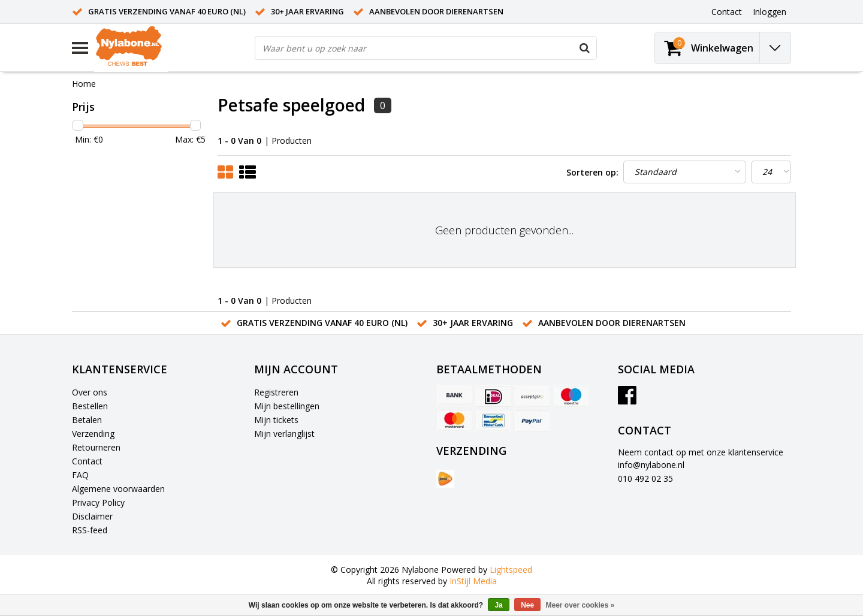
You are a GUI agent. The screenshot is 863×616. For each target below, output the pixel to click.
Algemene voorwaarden (118, 489)
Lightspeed (511, 570)
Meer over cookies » (580, 605)
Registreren (276, 392)
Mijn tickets (276, 420)
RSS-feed (90, 530)
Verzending (93, 434)
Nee (527, 605)
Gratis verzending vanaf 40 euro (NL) (167, 11)
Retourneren (96, 447)
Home (84, 84)
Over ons (90, 392)
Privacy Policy (98, 502)
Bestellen (90, 406)
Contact (87, 461)
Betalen (87, 420)
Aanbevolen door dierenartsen (436, 11)
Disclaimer (92, 516)
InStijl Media (473, 581)
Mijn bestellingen (287, 406)
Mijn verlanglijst (284, 434)
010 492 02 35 (645, 478)
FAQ (80, 475)
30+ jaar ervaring (307, 11)
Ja (498, 605)
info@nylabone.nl (651, 465)
